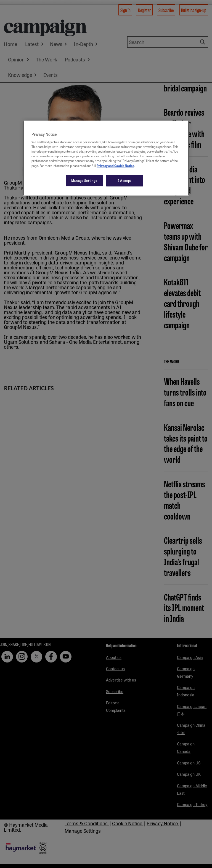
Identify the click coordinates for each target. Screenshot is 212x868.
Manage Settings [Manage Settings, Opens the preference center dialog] (84, 180)
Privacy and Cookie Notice (115, 165)
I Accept (125, 180)
